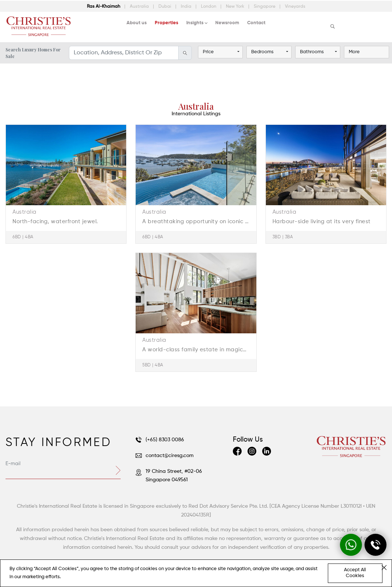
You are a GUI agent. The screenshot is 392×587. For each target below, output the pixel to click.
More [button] (354, 52)
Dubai (165, 7)
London (209, 7)
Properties (166, 23)
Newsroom (227, 23)
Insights (195, 23)
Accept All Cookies (355, 573)
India (187, 7)
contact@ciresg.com (164, 456)
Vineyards (295, 7)
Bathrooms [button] (312, 52)
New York (236, 7)
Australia (140, 7)
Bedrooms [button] (262, 52)
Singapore (265, 7)
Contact (256, 23)
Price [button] (208, 52)
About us (137, 23)
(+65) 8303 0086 (160, 440)
